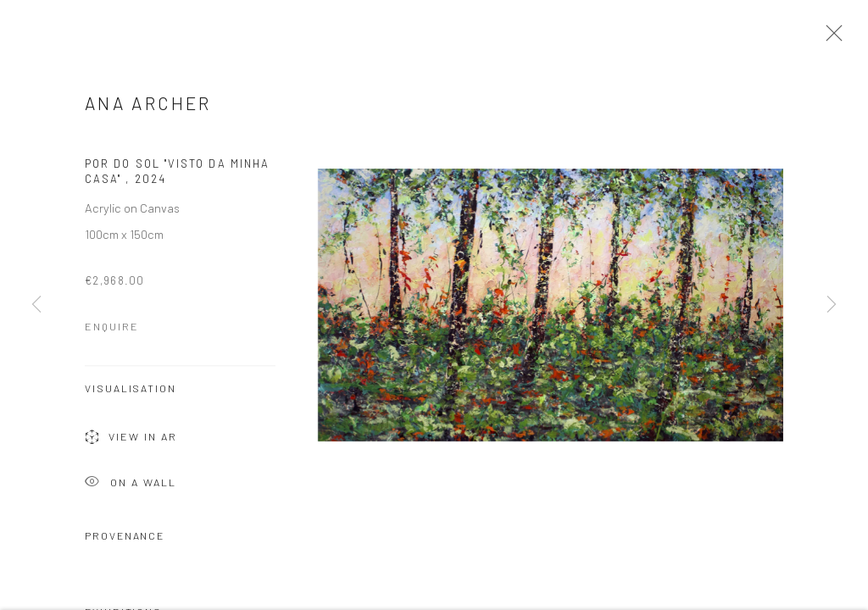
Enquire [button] (112, 330)
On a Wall (131, 487)
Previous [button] (36, 305)
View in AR (131, 441)
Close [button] (830, 38)
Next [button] (832, 305)
